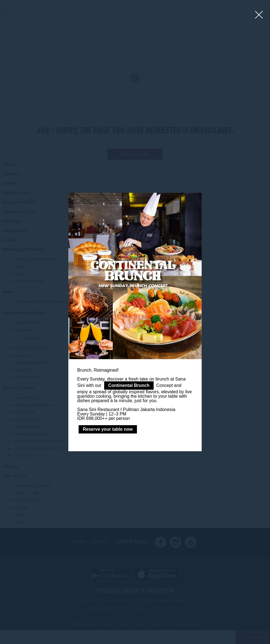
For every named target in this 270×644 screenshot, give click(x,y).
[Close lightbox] (259, 15)
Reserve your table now (108, 429)
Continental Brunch (129, 385)
